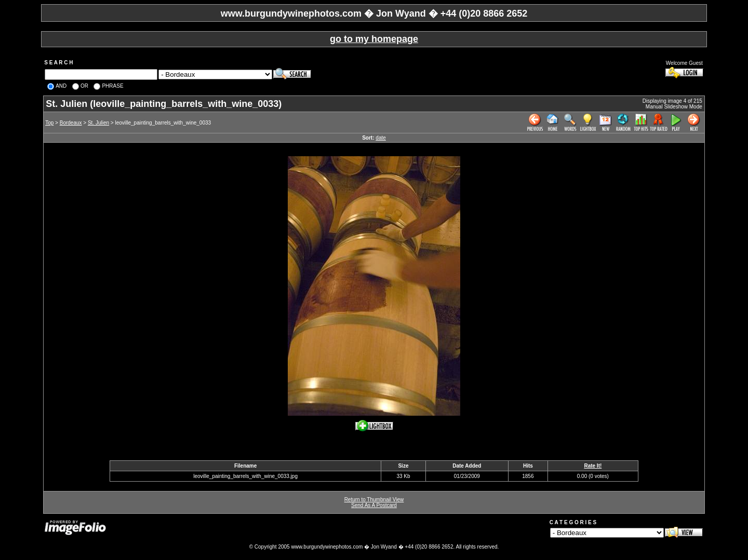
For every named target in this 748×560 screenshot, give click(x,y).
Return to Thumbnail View (374, 500)
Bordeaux (71, 123)
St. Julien (98, 123)
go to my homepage (374, 39)
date (380, 138)
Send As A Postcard (374, 505)
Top (49, 123)
